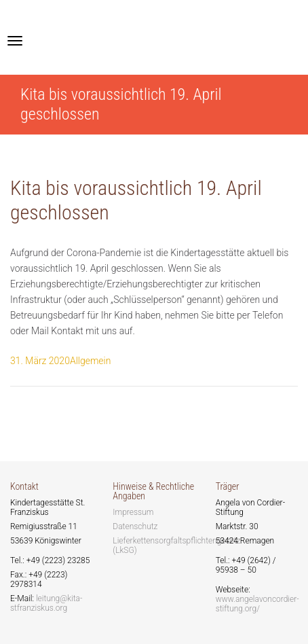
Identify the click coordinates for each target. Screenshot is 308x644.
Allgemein (91, 361)
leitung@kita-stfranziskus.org (46, 603)
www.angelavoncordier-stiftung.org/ (257, 604)
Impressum (133, 512)
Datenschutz (135, 526)
